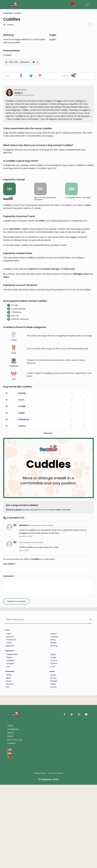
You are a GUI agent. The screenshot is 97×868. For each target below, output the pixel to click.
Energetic (10, 804)
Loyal (53, 807)
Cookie (22, 547)
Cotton (22, 567)
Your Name (9, 704)
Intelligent (11, 801)
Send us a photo (14, 650)
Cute (9, 774)
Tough (53, 798)
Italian (53, 825)
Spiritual (10, 777)
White (9, 815)
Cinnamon (24, 560)
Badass (53, 783)
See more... (49, 574)
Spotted (10, 825)
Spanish (54, 822)
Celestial (54, 777)
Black (9, 819)
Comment (9, 717)
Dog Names (8, 13)
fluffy (14, 490)
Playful (9, 798)
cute (14, 516)
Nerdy (53, 780)
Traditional (11, 780)
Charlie (22, 534)
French (53, 828)
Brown (9, 822)
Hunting (54, 786)
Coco (21, 540)
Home (10, 866)
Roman (54, 819)
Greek (53, 815)
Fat (8, 828)
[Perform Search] (90, 760)
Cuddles (17, 13)
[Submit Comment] (16, 742)
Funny (9, 783)
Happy (53, 795)
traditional (14, 503)
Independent (12, 795)
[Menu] (88, 5)
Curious (54, 801)
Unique (53, 774)
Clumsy (54, 804)
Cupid (21, 553)
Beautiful (10, 786)
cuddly (14, 477)
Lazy (8, 807)
